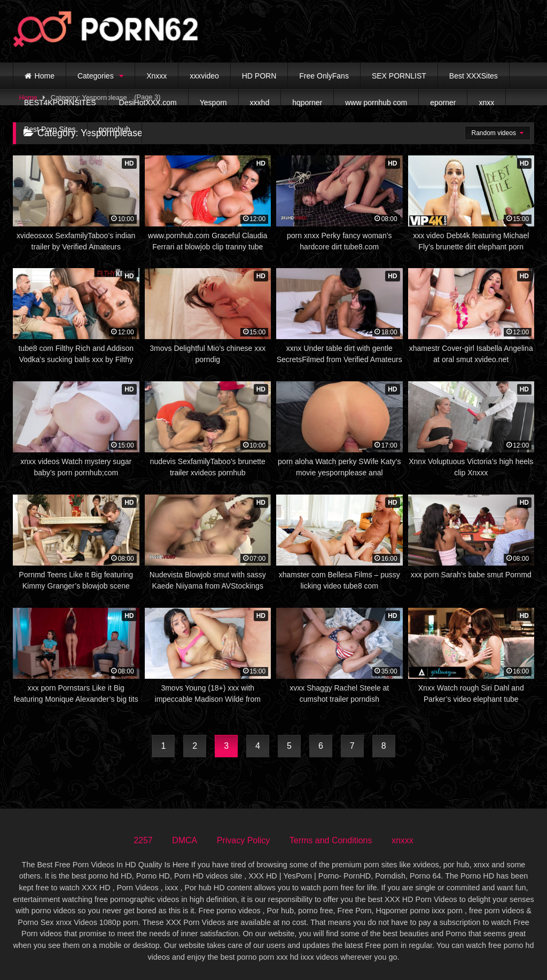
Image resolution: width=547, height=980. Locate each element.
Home (45, 76)
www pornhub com (376, 103)
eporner (443, 103)
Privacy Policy (244, 840)
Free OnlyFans (324, 76)
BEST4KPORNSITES (60, 103)
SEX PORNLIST (399, 76)
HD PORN (259, 76)
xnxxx (403, 840)
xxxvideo (204, 76)
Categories (96, 76)
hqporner (307, 103)
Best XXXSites (474, 76)
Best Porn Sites (50, 129)
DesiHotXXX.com (148, 103)
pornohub (115, 129)
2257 (143, 840)
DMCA (185, 840)
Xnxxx (157, 76)
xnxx (486, 103)
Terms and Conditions (331, 840)
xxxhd (260, 103)
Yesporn (213, 103)
